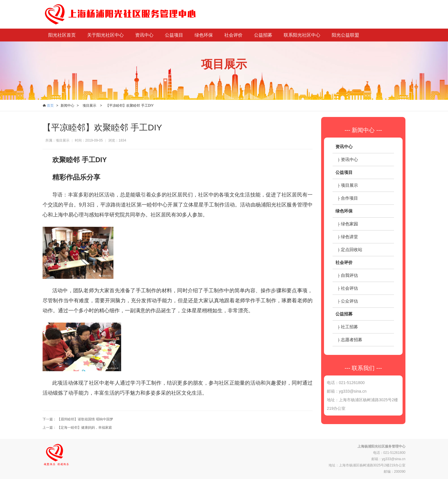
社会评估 (349, 288)
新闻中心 (67, 106)
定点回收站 (352, 250)
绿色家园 (349, 224)
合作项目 (349, 198)
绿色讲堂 (349, 237)
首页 (50, 106)
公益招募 (263, 35)
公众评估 (349, 301)
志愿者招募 (352, 340)
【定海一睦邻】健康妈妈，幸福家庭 (85, 428)
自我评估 (349, 275)
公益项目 (174, 35)
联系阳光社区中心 (302, 35)
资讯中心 (144, 35)
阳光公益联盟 (345, 35)
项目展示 (89, 106)
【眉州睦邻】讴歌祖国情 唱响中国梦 (85, 419)
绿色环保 (204, 35)
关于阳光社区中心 (105, 35)
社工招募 (349, 327)
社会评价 (233, 35)
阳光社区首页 (62, 35)
